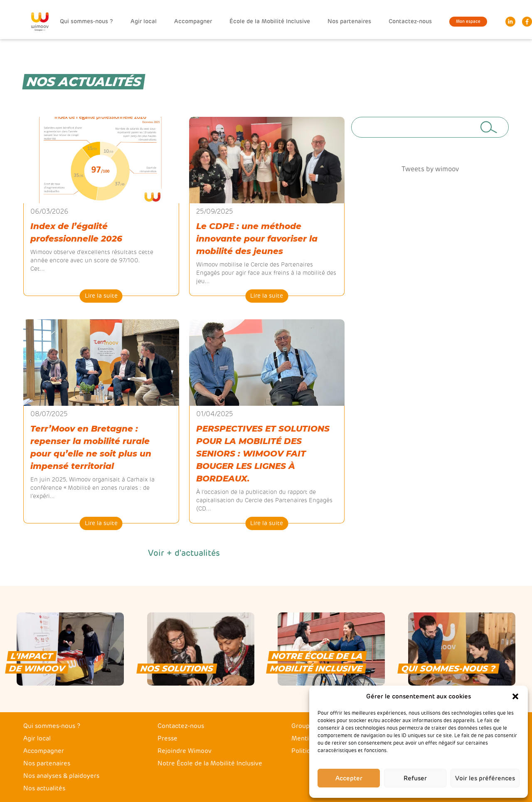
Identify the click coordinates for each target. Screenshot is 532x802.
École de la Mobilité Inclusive (270, 21)
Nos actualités (44, 788)
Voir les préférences (485, 778)
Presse (167, 738)
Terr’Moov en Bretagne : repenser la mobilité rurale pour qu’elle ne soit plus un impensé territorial (91, 447)
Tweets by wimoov (430, 169)
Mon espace (468, 22)
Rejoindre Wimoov (185, 751)
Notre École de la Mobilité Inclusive (210, 763)
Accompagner (193, 21)
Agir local (144, 21)
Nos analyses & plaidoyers (61, 776)
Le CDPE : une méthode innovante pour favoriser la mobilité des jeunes (257, 239)
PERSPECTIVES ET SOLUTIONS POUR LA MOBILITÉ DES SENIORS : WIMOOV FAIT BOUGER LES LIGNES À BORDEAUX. (263, 454)
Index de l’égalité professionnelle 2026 (76, 232)
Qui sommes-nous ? (86, 21)
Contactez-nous (410, 21)
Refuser (415, 778)
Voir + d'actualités (184, 553)
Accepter (349, 778)
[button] (515, 696)
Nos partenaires (349, 21)
